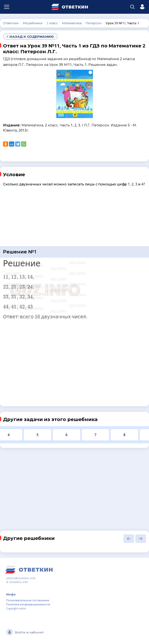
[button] (129, 539)
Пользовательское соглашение (28, 600)
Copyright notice (16, 608)
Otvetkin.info (19, 582)
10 (103, 435)
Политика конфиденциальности (28, 604)
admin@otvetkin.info (21, 578)
